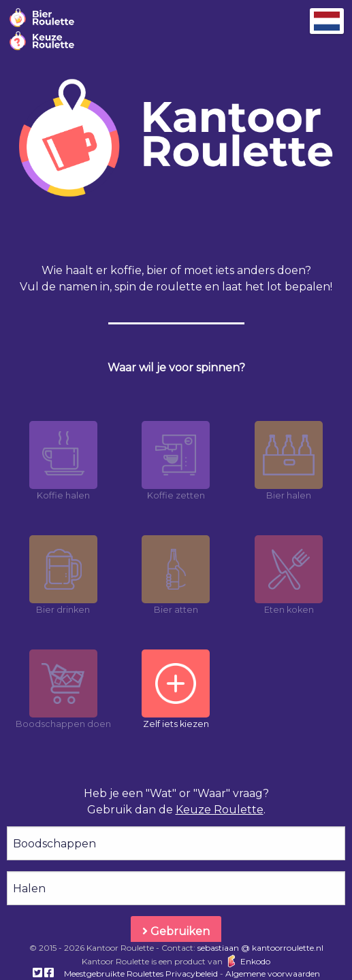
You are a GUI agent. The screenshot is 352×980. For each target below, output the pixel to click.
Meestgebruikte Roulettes (114, 974)
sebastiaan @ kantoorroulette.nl (260, 948)
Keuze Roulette (220, 810)
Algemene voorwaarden (273, 974)
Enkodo (247, 961)
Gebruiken (176, 931)
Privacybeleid (192, 974)
